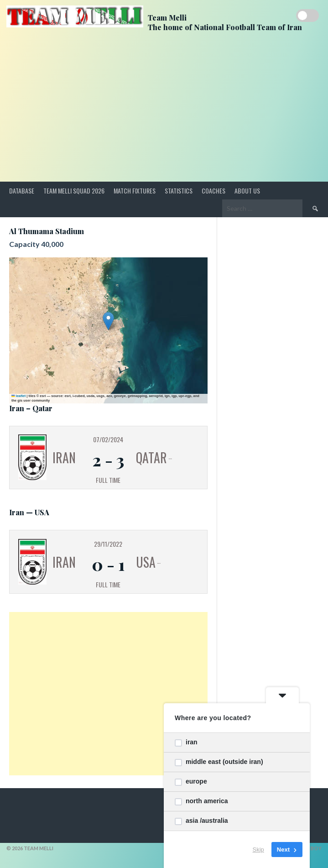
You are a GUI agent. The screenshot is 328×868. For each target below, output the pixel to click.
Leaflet (18, 396)
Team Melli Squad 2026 (74, 191)
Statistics (179, 191)
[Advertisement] (164, 113)
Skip (258, 850)
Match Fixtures (135, 191)
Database (22, 191)
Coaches (213, 191)
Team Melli (167, 18)
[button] (108, 321)
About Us (247, 191)
